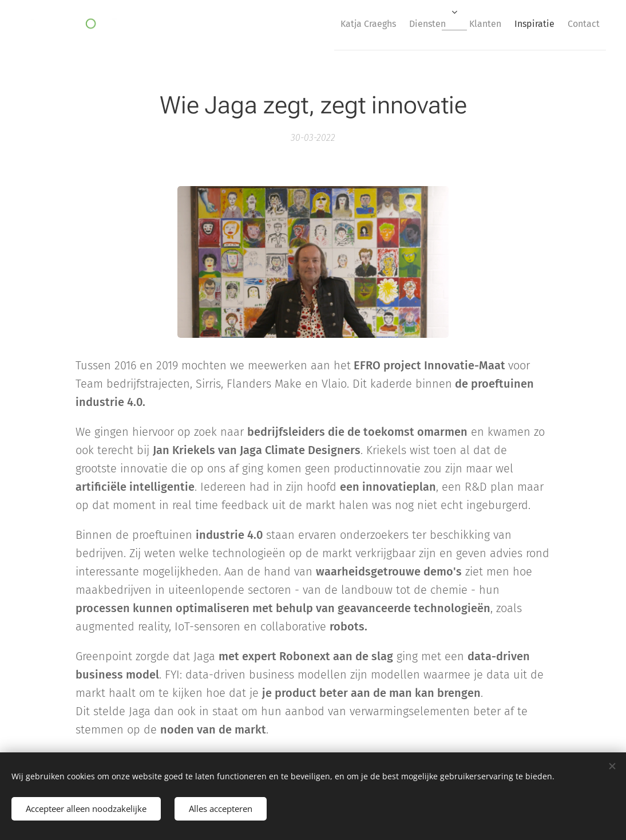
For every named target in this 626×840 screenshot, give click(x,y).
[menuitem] (337, 23)
